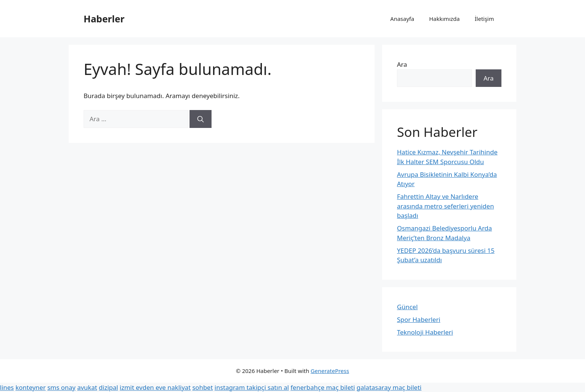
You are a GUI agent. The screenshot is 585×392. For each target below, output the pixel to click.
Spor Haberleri (419, 319)
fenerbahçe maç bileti (323, 387)
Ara (402, 64)
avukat (87, 387)
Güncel (407, 307)
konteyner (30, 387)
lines (7, 387)
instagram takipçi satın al (252, 387)
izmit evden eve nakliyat (155, 387)
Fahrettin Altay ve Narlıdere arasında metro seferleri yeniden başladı (445, 206)
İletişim (484, 19)
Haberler (104, 19)
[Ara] (201, 119)
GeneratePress (330, 371)
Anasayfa (402, 19)
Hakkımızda (444, 19)
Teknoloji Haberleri (425, 332)
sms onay (62, 387)
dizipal (109, 387)
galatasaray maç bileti (389, 387)
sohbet (202, 387)
